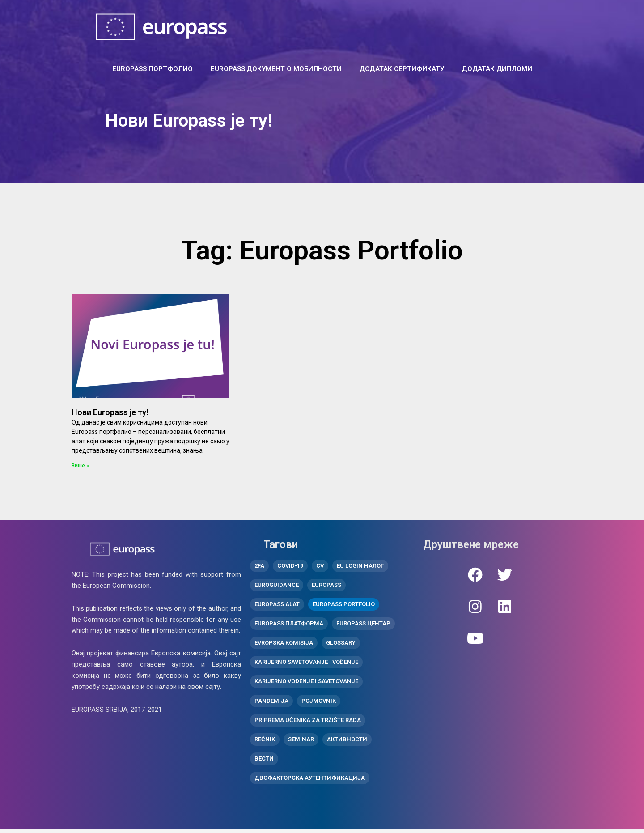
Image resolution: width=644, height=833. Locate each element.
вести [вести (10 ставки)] (264, 762)
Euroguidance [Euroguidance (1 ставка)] (277, 586)
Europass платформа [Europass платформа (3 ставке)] (289, 625)
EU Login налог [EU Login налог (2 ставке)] (360, 566)
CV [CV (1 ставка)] (320, 566)
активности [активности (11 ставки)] (347, 742)
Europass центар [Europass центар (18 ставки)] (363, 625)
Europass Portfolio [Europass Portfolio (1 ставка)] (344, 606)
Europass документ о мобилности (276, 69)
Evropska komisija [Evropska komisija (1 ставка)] (284, 644)
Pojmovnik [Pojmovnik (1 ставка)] (319, 703)
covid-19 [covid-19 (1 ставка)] (290, 566)
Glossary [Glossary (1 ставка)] (341, 644)
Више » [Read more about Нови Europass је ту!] (80, 466)
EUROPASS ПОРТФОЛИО (153, 69)
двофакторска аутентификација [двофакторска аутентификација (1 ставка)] (310, 781)
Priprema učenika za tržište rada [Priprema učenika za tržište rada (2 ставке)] (308, 723)
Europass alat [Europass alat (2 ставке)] (277, 606)
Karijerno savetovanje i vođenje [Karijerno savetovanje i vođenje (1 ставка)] (306, 664)
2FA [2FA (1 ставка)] (259, 566)
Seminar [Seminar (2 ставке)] (301, 742)
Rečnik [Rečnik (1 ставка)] (265, 742)
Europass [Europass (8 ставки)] (326, 586)
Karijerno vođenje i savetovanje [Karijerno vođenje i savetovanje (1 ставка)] (306, 684)
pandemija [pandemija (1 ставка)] (271, 703)
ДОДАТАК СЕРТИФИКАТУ (402, 69)
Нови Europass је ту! (110, 412)
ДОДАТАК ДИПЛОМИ (497, 69)
